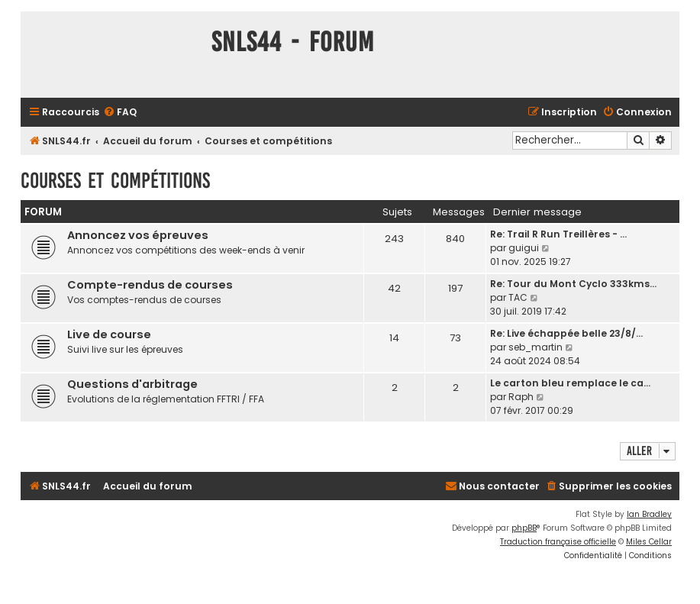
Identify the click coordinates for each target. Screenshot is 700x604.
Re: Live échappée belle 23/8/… (566, 333)
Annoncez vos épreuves (138, 235)
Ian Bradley (649, 514)
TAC (518, 297)
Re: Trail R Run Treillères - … (558, 234)
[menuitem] (120, 113)
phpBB (524, 528)
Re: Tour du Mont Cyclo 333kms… (573, 284)
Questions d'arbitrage (132, 384)
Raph (521, 397)
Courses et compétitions (115, 181)
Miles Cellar (649, 542)
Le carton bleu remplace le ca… (570, 383)
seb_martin (535, 347)
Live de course (109, 334)
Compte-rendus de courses (150, 285)
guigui (524, 248)
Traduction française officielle (558, 542)
